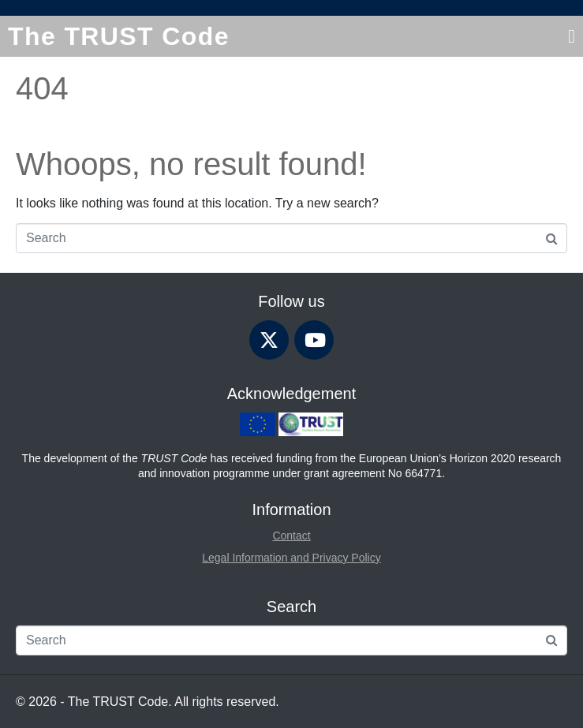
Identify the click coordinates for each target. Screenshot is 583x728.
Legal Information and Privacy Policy (291, 558)
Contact (291, 536)
